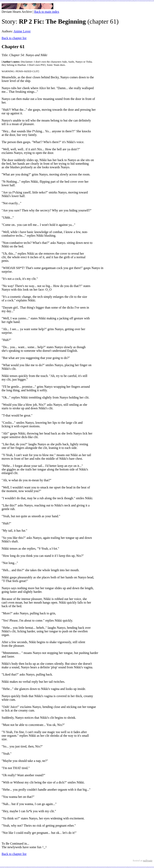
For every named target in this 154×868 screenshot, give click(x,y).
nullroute (148, 861)
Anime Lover (22, 31)
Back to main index (47, 12)
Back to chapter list (14, 38)
